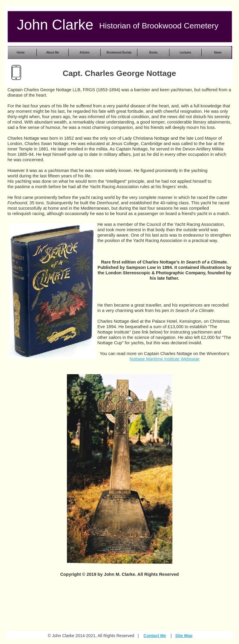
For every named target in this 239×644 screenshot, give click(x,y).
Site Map (184, 636)
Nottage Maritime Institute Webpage (164, 359)
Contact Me (155, 636)
